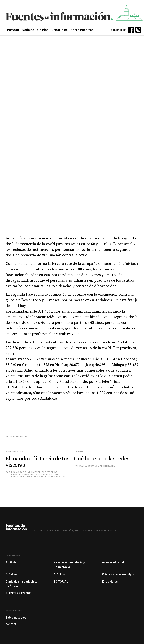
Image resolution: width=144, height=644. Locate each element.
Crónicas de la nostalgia (118, 574)
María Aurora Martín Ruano (97, 466)
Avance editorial (113, 562)
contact (11, 624)
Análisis (11, 562)
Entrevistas (110, 582)
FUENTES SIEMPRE (18, 593)
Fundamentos (14, 452)
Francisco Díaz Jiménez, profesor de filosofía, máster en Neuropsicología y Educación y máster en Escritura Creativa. (39, 474)
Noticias (28, 30)
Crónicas (12, 574)
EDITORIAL (61, 582)
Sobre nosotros (16, 617)
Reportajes (60, 30)
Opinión (43, 30)
